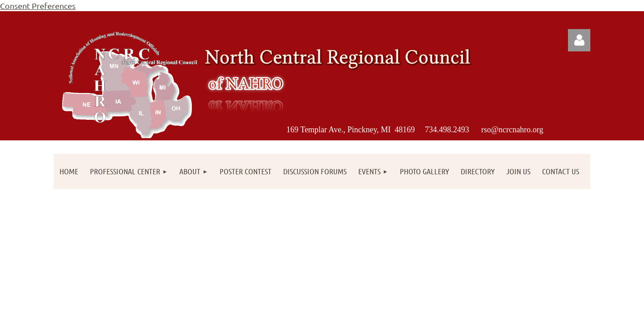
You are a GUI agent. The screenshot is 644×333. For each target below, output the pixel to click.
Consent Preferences (38, 6)
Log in (579, 40)
